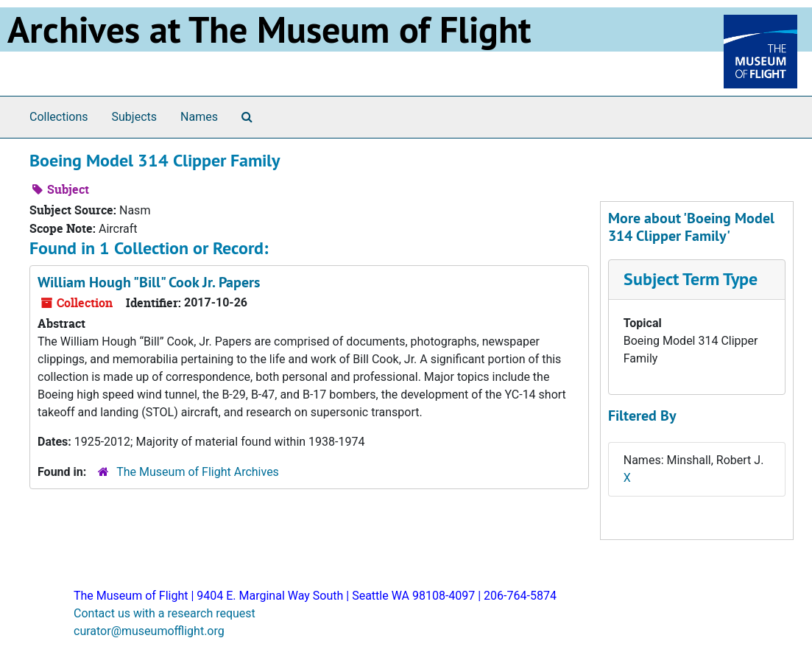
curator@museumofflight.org (149, 631)
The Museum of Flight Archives (198, 472)
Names (199, 117)
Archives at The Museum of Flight (269, 29)
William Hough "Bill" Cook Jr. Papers (149, 282)
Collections (59, 117)
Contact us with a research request (165, 613)
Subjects (134, 117)
